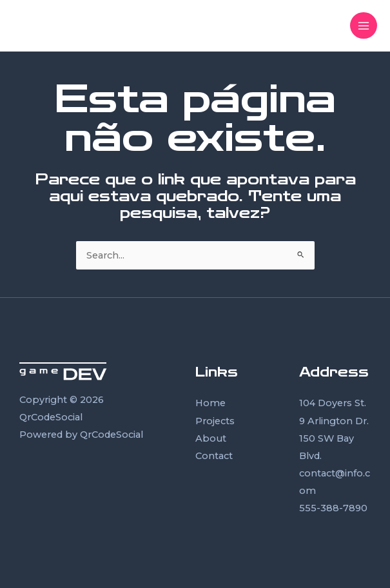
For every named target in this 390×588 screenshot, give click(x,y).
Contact (214, 456)
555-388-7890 (333, 508)
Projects (215, 421)
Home (210, 403)
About (211, 438)
